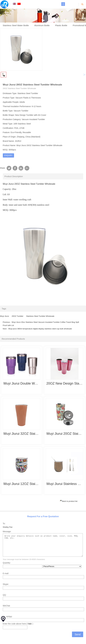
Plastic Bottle (61, 25)
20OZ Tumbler (17, 316)
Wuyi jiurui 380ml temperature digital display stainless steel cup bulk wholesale (40, 329)
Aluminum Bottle (42, 25)
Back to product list (68, 501)
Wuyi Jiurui (4, 316)
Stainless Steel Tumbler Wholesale (40, 316)
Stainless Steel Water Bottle (16, 25)
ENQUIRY (8, 155)
